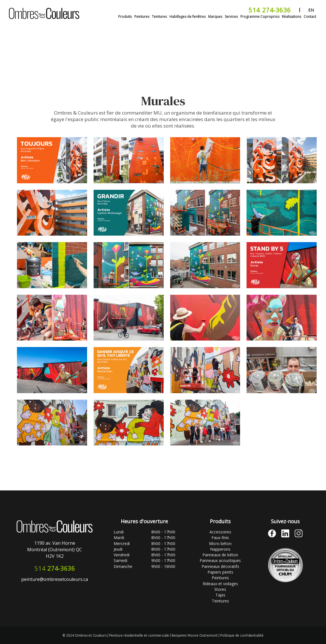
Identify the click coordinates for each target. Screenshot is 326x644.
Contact (310, 17)
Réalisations (292, 17)
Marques (215, 17)
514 (55, 568)
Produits (125, 17)
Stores (220, 589)
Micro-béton (220, 543)
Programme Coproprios (260, 17)
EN (311, 10)
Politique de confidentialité (242, 635)
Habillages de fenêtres (187, 17)
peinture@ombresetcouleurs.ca (55, 579)
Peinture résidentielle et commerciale (140, 635)
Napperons (220, 549)
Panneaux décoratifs (220, 566)
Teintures (159, 17)
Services (231, 17)
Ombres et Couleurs (91, 635)
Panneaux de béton (220, 555)
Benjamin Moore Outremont (195, 635)
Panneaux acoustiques (220, 560)
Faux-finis (220, 538)
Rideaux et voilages (220, 584)
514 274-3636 (270, 10)
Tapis (220, 595)
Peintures (142, 17)
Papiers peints (220, 572)
